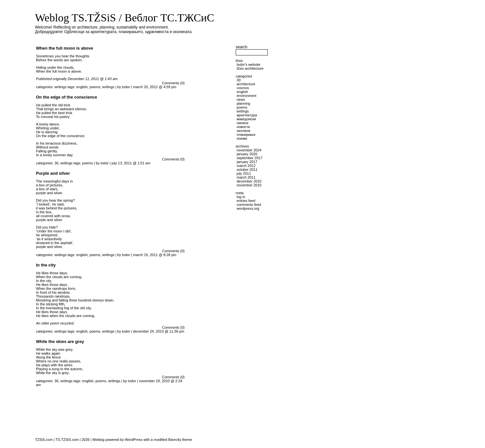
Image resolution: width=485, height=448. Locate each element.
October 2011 (247, 170)
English (242, 92)
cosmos (243, 88)
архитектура (247, 115)
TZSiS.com (44, 440)
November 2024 (249, 150)
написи (242, 123)
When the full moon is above (65, 48)
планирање (246, 135)
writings (60, 87)
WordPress (134, 440)
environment (247, 96)
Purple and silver (53, 173)
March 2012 (246, 166)
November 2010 (249, 185)
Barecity (175, 440)
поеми (242, 138)
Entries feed (246, 201)
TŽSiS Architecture (250, 68)
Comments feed (249, 205)
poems (95, 87)
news (241, 100)
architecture (246, 84)
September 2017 (250, 158)
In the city (46, 265)
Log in (241, 197)
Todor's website (248, 65)
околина (243, 131)
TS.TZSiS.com (67, 440)
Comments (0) (173, 83)
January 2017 (247, 162)
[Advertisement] (212, 276)
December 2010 (249, 181)
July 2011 (244, 173)
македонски (246, 119)
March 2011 (246, 177)
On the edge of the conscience (67, 97)
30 (56, 163)
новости (243, 127)
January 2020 (247, 154)
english (82, 87)
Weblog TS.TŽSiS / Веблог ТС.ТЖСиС (125, 18)
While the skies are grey (60, 342)
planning (243, 103)
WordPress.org (248, 208)
